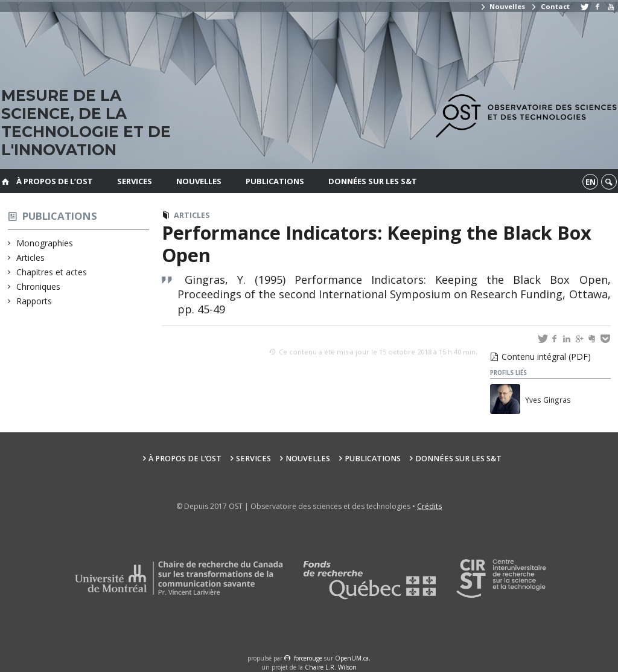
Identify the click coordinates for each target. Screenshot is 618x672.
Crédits (429, 506)
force (308, 658)
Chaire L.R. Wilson (331, 667)
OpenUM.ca (352, 658)
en (591, 182)
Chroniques (39, 286)
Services (135, 181)
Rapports (34, 301)
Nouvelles (502, 6)
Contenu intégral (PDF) (546, 357)
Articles (31, 258)
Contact (550, 6)
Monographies (45, 243)
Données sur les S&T (373, 181)
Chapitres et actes (52, 272)
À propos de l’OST (55, 181)
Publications (275, 181)
